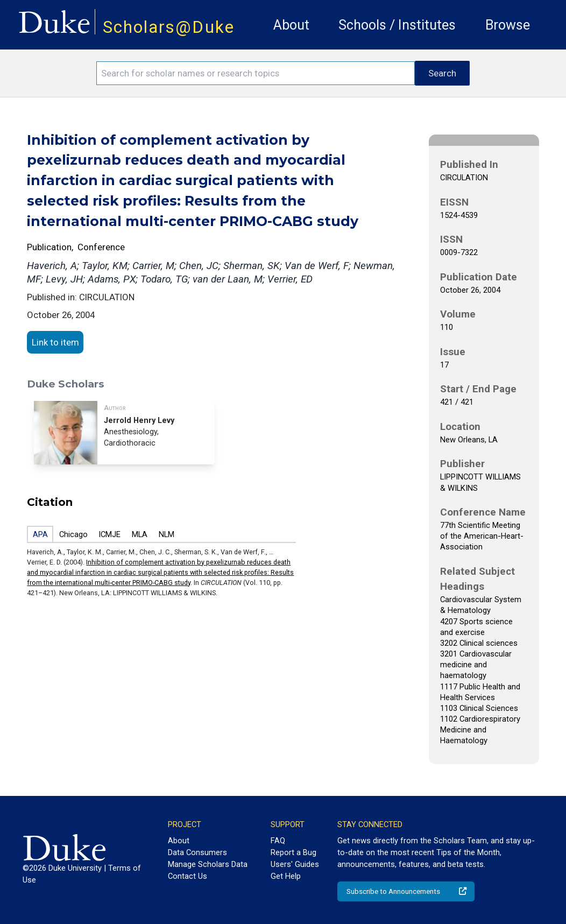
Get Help (286, 876)
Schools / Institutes (397, 25)
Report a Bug (293, 852)
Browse (508, 25)
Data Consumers (197, 852)
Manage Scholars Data (208, 864)
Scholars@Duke (169, 27)
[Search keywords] (256, 73)
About (291, 25)
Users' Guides (295, 864)
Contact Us (188, 876)
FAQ (278, 841)
